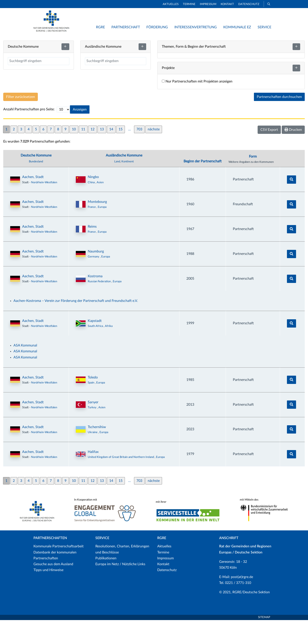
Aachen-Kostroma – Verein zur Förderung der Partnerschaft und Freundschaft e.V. (76, 325)
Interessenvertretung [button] (196, 27)
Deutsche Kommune (36, 180)
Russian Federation (100, 306)
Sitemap (264, 641)
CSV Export (269, 154)
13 (102, 153)
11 (83, 153)
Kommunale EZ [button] (237, 27)
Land (117, 186)
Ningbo (93, 201)
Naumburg (96, 276)
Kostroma (95, 300)
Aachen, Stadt (33, 201)
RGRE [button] (100, 27)
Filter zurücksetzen (21, 121)
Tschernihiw (97, 451)
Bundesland (36, 186)
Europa (102, 231)
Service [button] (264, 27)
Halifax (93, 476)
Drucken (293, 154)
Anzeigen (80, 133)
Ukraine (93, 456)
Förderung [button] (157, 27)
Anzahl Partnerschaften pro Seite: (29, 133)
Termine (189, 4)
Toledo (93, 401)
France (92, 231)
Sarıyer (93, 426)
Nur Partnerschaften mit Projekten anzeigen (197, 106)
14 (111, 153)
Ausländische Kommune (124, 180)
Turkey (92, 431)
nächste (154, 153)
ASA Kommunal (25, 370)
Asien (100, 206)
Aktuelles (171, 4)
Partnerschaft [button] (126, 27)
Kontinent (128, 186)
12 (93, 153)
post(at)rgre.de (242, 601)
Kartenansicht (174, 41)
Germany (94, 281)
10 (74, 153)
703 (139, 153)
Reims (92, 251)
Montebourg (97, 226)
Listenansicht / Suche (213, 41)
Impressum (208, 4)
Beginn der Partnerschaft (203, 185)
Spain (91, 407)
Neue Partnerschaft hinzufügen (265, 41)
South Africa (96, 350)
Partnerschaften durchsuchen (279, 121)
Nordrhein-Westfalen (44, 206)
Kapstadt (95, 345)
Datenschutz (249, 4)
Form (253, 181)
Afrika (109, 350)
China (92, 206)
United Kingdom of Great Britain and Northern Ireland (121, 481)
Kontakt (227, 4)
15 (121, 153)
